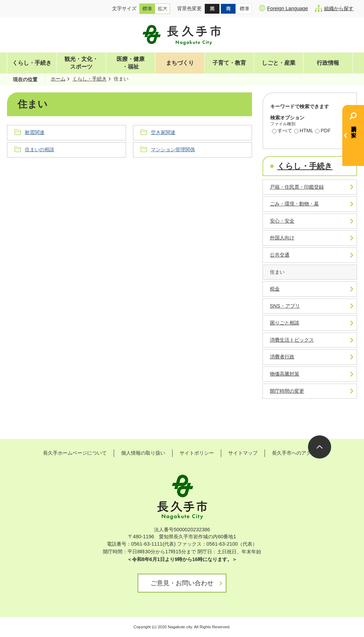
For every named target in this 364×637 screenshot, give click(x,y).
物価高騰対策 (285, 374)
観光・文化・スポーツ (81, 63)
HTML (304, 131)
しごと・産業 (279, 63)
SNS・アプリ (285, 306)
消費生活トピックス (292, 340)
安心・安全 (282, 221)
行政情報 (328, 63)
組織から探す (334, 8)
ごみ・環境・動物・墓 (294, 204)
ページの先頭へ (320, 447)
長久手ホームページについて (75, 453)
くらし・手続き (32, 63)
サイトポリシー (197, 453)
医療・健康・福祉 (131, 63)
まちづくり (180, 63)
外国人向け (282, 238)
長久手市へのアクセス (296, 453)
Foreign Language (283, 8)
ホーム (58, 79)
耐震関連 (35, 132)
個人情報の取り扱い (143, 453)
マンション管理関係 (173, 149)
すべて (282, 131)
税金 (275, 289)
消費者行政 (282, 357)
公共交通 (280, 255)
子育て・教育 (229, 63)
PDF (323, 131)
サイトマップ (243, 453)
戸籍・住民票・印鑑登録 (297, 187)
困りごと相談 (285, 323)
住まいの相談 (40, 149)
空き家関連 (163, 132)
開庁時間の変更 (287, 391)
